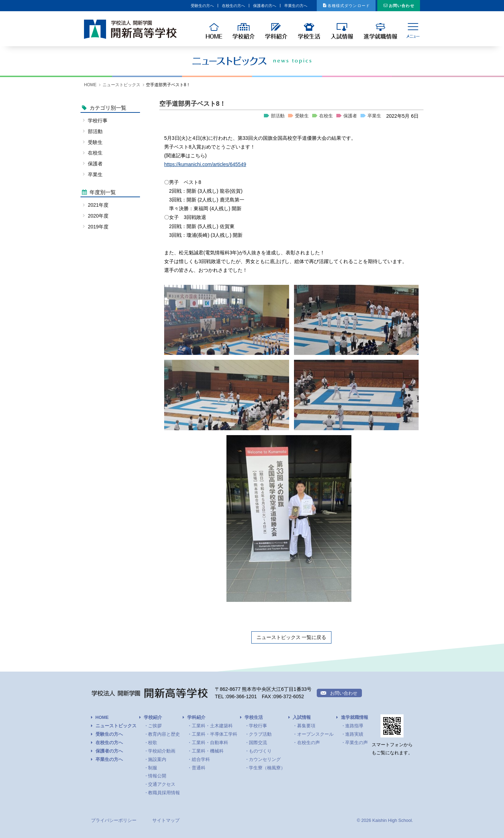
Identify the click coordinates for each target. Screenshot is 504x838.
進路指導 (354, 726)
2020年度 (98, 216)
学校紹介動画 (162, 751)
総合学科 (201, 760)
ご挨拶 (155, 726)
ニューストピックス (121, 85)
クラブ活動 (260, 734)
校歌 (153, 743)
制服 (153, 768)
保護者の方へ (222, 6)
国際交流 (258, 743)
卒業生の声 (356, 743)
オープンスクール (315, 734)
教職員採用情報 (164, 793)
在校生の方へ (183, 6)
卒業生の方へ (262, 6)
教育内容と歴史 (164, 734)
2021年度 (98, 205)
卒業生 (374, 116)
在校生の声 (309, 743)
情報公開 (157, 776)
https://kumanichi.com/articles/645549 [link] (205, 164)
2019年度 (98, 227)
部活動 (278, 116)
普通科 (199, 768)
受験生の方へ (143, 6)
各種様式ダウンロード (330, 6)
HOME (90, 85)
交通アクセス (162, 784)
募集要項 (306, 726)
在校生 (326, 116)
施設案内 (157, 760)
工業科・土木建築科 (212, 726)
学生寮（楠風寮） (267, 768)
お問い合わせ (397, 6)
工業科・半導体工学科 (215, 734)
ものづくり (260, 751)
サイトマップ (166, 820)
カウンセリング (265, 760)
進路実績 (354, 734)
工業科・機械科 (208, 751)
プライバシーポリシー (114, 820)
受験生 (302, 116)
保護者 (350, 116)
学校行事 (98, 121)
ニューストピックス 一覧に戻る (292, 637)
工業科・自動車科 (210, 743)
